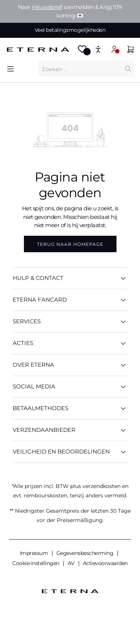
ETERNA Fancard (70, 300)
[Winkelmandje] (131, 50)
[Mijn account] (114, 49)
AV (72, 563)
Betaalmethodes (70, 408)
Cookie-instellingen (36, 563)
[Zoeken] (128, 69)
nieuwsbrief (47, 7)
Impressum (35, 553)
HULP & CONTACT (70, 278)
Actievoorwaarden (105, 563)
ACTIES (70, 343)
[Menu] (10, 69)
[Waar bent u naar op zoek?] (80, 69)
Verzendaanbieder (70, 430)
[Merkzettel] (82, 51)
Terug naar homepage (70, 244)
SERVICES (70, 322)
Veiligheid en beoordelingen (70, 452)
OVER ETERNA (70, 365)
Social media (70, 387)
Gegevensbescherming (85, 553)
